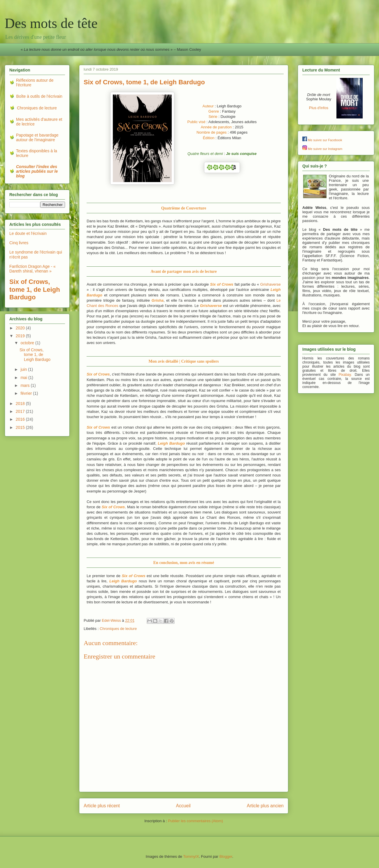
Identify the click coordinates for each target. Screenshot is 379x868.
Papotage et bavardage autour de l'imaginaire (37, 137)
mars (26, 385)
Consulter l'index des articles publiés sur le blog (37, 171)
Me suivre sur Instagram (325, 149)
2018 (21, 404)
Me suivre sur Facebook (325, 140)
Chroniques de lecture (118, 629)
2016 (21, 419)
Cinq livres (19, 243)
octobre (28, 343)
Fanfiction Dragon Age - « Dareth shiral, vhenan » (33, 269)
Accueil (183, 806)
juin (24, 369)
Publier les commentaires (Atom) (195, 821)
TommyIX (191, 856)
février (27, 393)
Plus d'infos (319, 108)
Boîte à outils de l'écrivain (39, 96)
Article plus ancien (265, 806)
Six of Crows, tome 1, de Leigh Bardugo (35, 355)
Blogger (226, 856)
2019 (21, 336)
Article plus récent (102, 806)
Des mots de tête (51, 23)
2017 (21, 411)
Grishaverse (271, 284)
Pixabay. (345, 375)
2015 (21, 427)
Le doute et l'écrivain (28, 233)
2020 (21, 328)
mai (24, 378)
